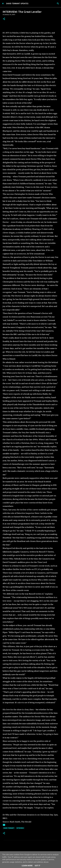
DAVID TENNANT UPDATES (17, 4)
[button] (4, 19)
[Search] (58, 4)
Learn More (27, 866)
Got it (37, 866)
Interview (20, 828)
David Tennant (9, 828)
